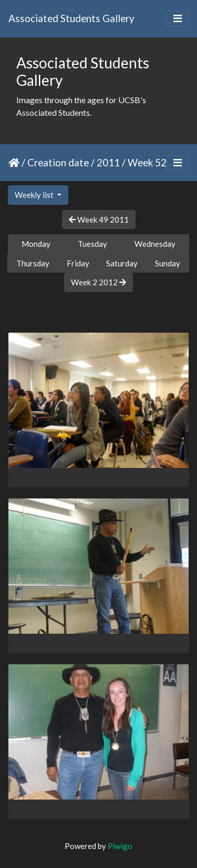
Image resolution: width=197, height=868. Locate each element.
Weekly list (35, 195)
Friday (78, 263)
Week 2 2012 (98, 282)
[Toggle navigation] (178, 19)
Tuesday (92, 244)
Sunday (168, 263)
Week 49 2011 (99, 220)
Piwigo (120, 846)
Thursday (33, 263)
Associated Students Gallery (71, 18)
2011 (108, 162)
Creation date (58, 162)
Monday (36, 244)
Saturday (122, 263)
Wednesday (155, 244)
